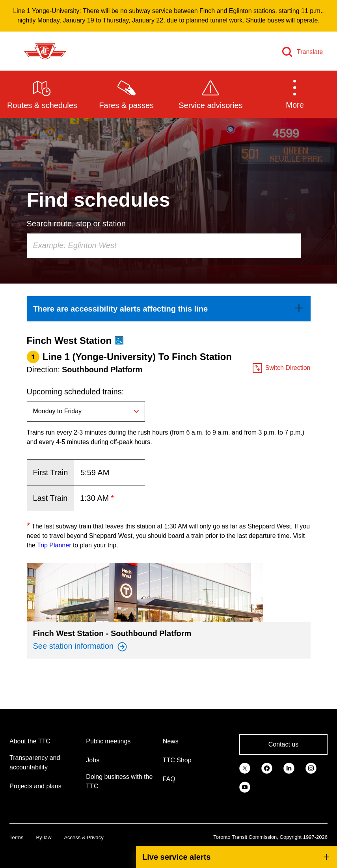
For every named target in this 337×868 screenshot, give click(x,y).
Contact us (283, 744)
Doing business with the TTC (119, 781)
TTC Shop (177, 760)
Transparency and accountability (35, 763)
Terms (16, 837)
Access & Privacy (84, 837)
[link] (169, 309)
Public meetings (108, 741)
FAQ (169, 779)
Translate (310, 52)
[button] (295, 94)
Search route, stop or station (76, 224)
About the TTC (30, 741)
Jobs (93, 760)
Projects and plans (35, 786)
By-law (44, 837)
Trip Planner (54, 545)
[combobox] (164, 246)
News (171, 741)
